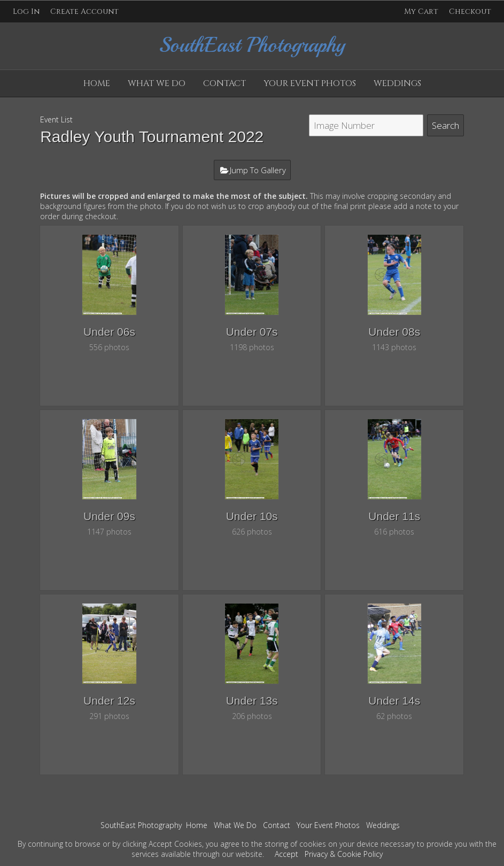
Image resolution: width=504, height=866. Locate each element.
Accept (286, 854)
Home (97, 83)
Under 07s (252, 332)
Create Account (84, 11)
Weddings (397, 83)
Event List (56, 119)
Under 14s (394, 701)
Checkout (470, 11)
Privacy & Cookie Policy (344, 854)
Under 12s (109, 701)
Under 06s (109, 332)
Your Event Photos (310, 83)
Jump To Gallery (258, 170)
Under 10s (252, 516)
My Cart (422, 11)
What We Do (157, 83)
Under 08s (394, 332)
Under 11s (394, 516)
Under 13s (252, 701)
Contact (224, 83)
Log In (26, 11)
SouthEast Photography (141, 825)
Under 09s (109, 516)
